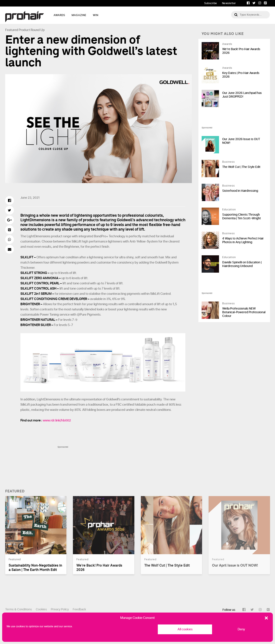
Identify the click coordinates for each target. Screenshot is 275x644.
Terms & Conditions (19, 609)
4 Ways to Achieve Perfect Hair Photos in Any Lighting (243, 240)
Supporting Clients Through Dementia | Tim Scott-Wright (242, 216)
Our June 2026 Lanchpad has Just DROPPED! (242, 95)
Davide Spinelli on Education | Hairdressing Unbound (242, 264)
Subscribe (211, 3)
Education (229, 210)
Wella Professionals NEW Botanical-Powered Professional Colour (244, 312)
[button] (266, 618)
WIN (96, 15)
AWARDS (59, 15)
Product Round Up (32, 30)
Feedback (79, 609)
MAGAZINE (79, 15)
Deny (241, 629)
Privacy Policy (60, 609)
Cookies (41, 609)
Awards (227, 44)
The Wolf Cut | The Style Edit (241, 167)
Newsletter (229, 3)
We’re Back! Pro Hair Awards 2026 (241, 51)
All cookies (185, 629)
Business (229, 162)
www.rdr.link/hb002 (57, 420)
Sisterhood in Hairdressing (240, 191)
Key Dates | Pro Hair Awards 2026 (241, 75)
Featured (12, 30)
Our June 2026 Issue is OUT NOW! (241, 141)
